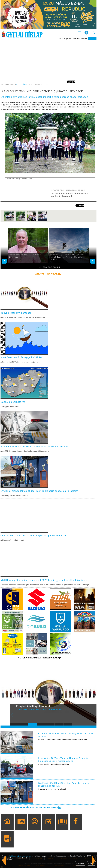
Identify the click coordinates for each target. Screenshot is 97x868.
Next (93, 717)
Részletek (80, 863)
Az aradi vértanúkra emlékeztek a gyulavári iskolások (70, 195)
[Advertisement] (49, 60)
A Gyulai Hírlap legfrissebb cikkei (38, 658)
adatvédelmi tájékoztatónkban (19, 856)
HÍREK (25, 84)
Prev (14, 717)
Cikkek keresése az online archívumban (35, 808)
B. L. (19, 84)
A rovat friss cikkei (47, 274)
